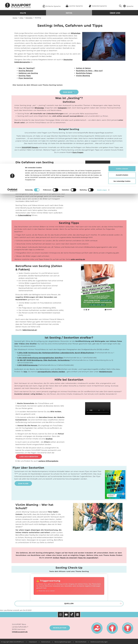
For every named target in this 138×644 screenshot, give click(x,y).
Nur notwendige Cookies (122, 18)
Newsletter (60, 628)
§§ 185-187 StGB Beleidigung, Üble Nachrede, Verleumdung (44, 360)
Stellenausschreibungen (99, 642)
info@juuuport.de (20, 632)
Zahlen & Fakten (83, 68)
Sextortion (59, 181)
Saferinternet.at (30, 330)
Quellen (69, 604)
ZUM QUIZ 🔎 (69, 92)
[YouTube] (66, 615)
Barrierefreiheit (81, 642)
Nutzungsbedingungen (63, 642)
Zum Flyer (23, 484)
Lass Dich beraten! (29, 457)
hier (26, 372)
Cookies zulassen (122, 5)
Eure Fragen (78, 152)
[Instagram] (60, 615)
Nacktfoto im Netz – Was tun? (89, 71)
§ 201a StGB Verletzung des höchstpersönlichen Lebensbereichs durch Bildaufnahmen (56, 353)
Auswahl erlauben (122, 11)
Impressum (33, 642)
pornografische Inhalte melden (51, 372)
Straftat (49, 439)
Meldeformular (106, 372)
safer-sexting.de (78, 259)
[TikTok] (72, 615)
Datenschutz (46, 642)
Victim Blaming (83, 76)
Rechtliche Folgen (84, 73)
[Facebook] (78, 615)
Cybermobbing (25, 215)
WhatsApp (76, 33)
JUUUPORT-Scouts (30, 147)
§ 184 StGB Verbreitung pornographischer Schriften (40, 358)
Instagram (62, 108)
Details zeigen (102, 26)
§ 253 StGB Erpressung (27, 365)
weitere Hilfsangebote (48, 461)
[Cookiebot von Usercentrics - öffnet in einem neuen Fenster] (12, 26)
